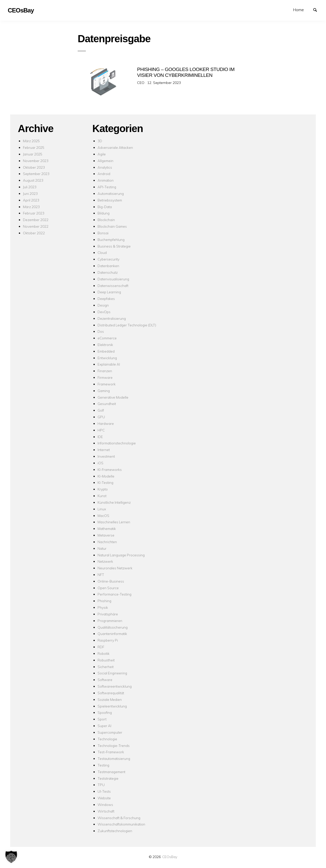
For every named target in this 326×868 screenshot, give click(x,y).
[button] (11, 857)
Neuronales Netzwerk (115, 568)
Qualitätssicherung (113, 627)
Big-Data (105, 207)
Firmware (105, 377)
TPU (101, 785)
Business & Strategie (114, 246)
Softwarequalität (111, 693)
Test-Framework (111, 752)
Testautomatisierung (114, 758)
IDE (100, 437)
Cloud (102, 252)
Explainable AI (109, 364)
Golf (101, 410)
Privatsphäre (108, 614)
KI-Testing (105, 482)
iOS (100, 463)
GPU (101, 417)
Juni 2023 (30, 193)
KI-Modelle (106, 476)
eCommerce (107, 338)
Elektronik (105, 345)
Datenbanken (108, 266)
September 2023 (36, 174)
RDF (101, 647)
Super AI (104, 726)
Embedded (106, 351)
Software (105, 680)
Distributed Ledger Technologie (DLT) (127, 325)
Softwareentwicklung (115, 686)
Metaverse (106, 535)
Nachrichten (107, 542)
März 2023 (31, 207)
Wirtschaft (106, 811)
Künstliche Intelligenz (114, 502)
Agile (102, 154)
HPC (101, 430)
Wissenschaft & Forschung (119, 818)
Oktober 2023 (34, 167)
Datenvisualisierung (113, 279)
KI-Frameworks (110, 469)
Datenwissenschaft (113, 286)
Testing (103, 765)
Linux (102, 509)
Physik (103, 607)
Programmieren (110, 621)
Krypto (103, 489)
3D (100, 141)
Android (104, 174)
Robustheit (106, 660)
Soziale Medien (110, 699)
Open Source (108, 588)
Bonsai (103, 233)
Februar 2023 (34, 213)
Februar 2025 (34, 147)
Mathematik (107, 529)
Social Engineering (112, 673)
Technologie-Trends (114, 746)
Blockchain (106, 220)
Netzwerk (105, 561)
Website (104, 798)
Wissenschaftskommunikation (121, 824)
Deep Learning (109, 292)
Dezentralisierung (112, 318)
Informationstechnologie (117, 443)
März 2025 (31, 141)
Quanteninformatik (112, 634)
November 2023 (36, 161)
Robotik (104, 653)
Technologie (107, 739)
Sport (102, 719)
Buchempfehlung (111, 240)
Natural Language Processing (121, 555)
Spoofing (105, 712)
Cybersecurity (108, 259)
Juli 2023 (30, 187)
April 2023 (31, 200)
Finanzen (105, 371)
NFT (101, 575)
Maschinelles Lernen (114, 522)
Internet (104, 450)
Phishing (104, 601)
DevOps (104, 312)
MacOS (103, 516)
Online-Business (111, 581)
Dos (101, 331)
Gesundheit (107, 404)
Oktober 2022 (34, 233)
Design (103, 305)
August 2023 (33, 180)
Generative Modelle (113, 397)
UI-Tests (104, 791)
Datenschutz (108, 272)
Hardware (106, 423)
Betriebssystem (110, 200)
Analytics (105, 167)
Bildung (104, 213)
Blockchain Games (112, 226)
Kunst (102, 496)
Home (298, 10)
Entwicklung (107, 358)
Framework (107, 384)
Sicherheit (106, 667)
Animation (106, 180)
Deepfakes (106, 299)
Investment (106, 456)
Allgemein (105, 161)
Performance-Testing (114, 594)
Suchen (317, 9)
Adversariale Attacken (115, 147)
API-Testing (107, 187)
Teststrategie (108, 778)
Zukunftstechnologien (115, 831)
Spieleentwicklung (112, 706)
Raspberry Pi (108, 640)
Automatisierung (111, 193)
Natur (102, 548)
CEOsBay (170, 857)
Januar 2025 (33, 154)
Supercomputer (110, 732)
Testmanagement (111, 772)
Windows (105, 805)
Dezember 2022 (36, 220)
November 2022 (36, 226)
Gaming (104, 391)
